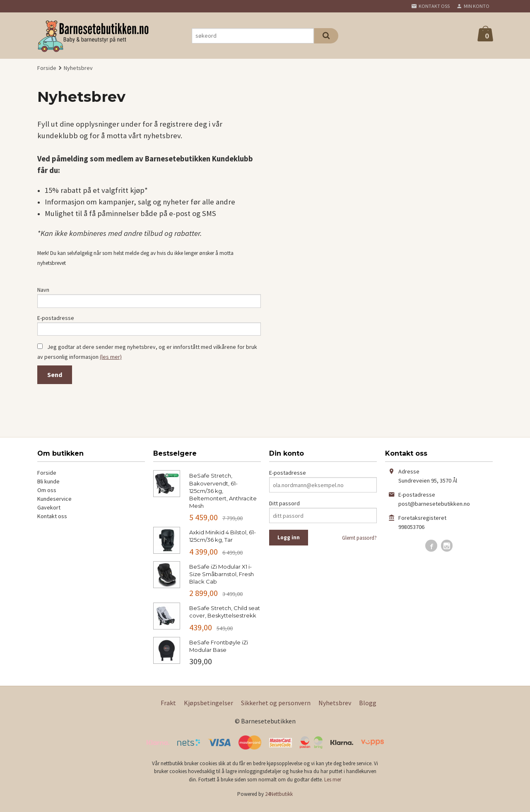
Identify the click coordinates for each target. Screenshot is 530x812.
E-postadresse (56, 320)
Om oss (47, 496)
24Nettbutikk (279, 799)
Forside (47, 68)
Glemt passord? (359, 544)
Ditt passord (284, 509)
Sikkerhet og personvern (276, 708)
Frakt (168, 708)
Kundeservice (54, 504)
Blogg (368, 708)
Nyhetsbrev (335, 708)
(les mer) (111, 362)
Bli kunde (48, 487)
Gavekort (49, 513)
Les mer (333, 785)
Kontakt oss (52, 522)
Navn (43, 290)
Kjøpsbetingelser (208, 708)
